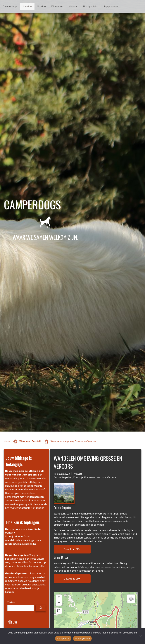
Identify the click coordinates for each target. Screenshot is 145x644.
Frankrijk (78, 477)
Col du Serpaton (63, 477)
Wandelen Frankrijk (31, 441)
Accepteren (63, 639)
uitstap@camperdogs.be (21, 544)
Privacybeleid (83, 639)
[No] (140, 636)
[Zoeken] (41, 608)
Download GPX (72, 549)
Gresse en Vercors (95, 477)
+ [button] (59, 597)
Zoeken (11, 602)
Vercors (112, 477)
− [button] (59, 603)
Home (7, 441)
